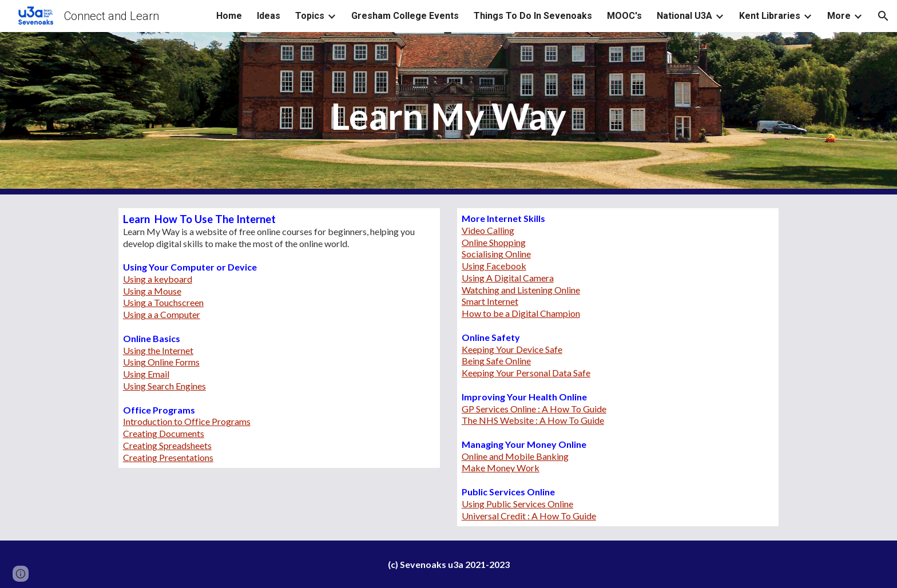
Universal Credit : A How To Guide (529, 516)
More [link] (839, 16)
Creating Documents (164, 433)
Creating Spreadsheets (167, 445)
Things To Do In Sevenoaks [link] (533, 16)
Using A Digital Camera (508, 278)
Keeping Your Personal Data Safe (526, 373)
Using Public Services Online (517, 504)
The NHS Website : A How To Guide (533, 420)
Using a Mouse (152, 291)
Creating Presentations (168, 457)
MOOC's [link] (624, 16)
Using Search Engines (164, 386)
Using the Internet (158, 350)
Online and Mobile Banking (515, 456)
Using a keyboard (158, 279)
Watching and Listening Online (521, 290)
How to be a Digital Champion (521, 313)
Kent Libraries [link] (770, 16)
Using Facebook (494, 266)
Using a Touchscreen (163, 302)
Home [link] (229, 16)
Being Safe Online (496, 361)
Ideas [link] (269, 16)
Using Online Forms (161, 362)
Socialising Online (496, 254)
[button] (883, 16)
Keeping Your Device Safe (512, 349)
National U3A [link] (684, 16)
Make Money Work (501, 468)
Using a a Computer (162, 314)
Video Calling (488, 230)
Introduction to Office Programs (187, 421)
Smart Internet (490, 301)
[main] (449, 114)
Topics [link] (310, 16)
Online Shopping (494, 242)
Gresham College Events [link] (405, 16)
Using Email (146, 374)
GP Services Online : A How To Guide (534, 409)
